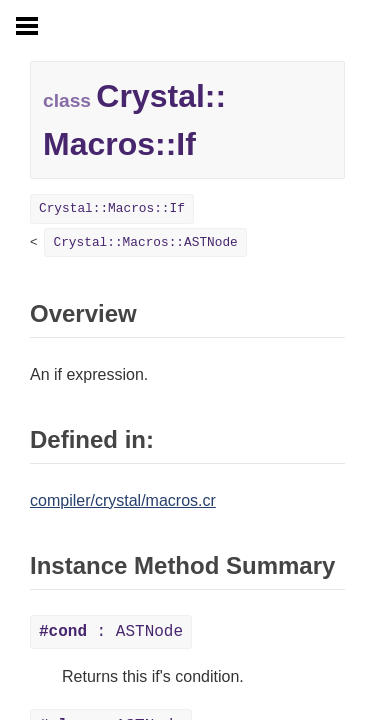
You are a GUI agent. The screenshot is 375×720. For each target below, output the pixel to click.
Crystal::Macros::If (112, 208)
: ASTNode (111, 632)
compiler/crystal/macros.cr (123, 500)
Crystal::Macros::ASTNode (145, 242)
